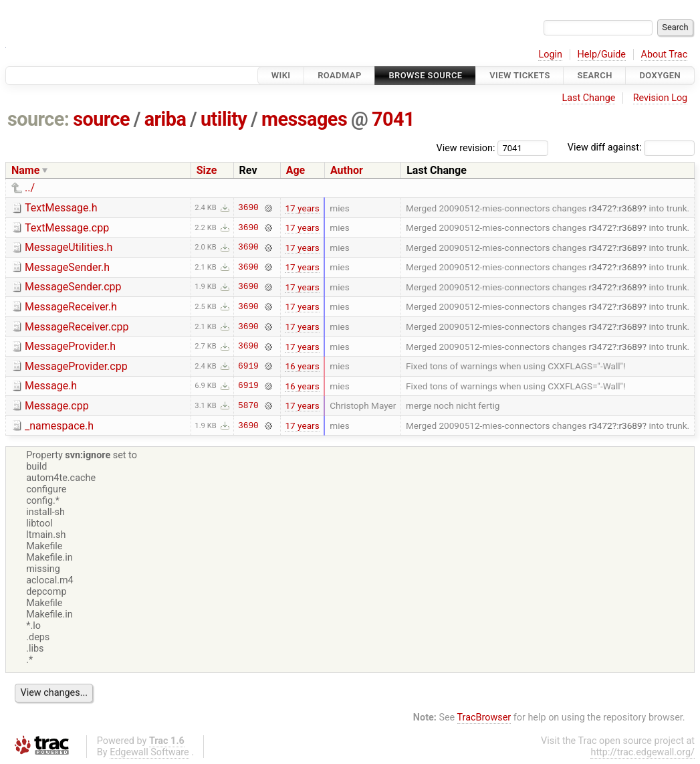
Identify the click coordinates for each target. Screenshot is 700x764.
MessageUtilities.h (69, 247)
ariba (165, 119)
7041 (393, 119)
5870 (248, 405)
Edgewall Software (149, 752)
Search (594, 75)
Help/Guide (602, 55)
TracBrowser (484, 718)
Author (347, 170)
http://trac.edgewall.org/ (643, 752)
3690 (248, 208)
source (101, 119)
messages (304, 119)
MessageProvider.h (70, 346)
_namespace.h (59, 426)
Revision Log (661, 98)
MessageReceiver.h (71, 307)
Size (207, 170)
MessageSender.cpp (73, 287)
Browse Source (425, 75)
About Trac (665, 55)
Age (296, 170)
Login (550, 55)
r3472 (601, 208)
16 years (302, 366)
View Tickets (519, 75)
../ (30, 188)
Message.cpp (57, 406)
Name (25, 170)
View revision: (466, 148)
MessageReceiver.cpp (77, 327)
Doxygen (660, 75)
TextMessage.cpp (67, 228)
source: (38, 119)
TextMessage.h (61, 208)
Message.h (51, 386)
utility (224, 119)
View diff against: (631, 148)
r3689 (630, 208)
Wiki (281, 75)
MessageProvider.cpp (76, 366)
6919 (248, 366)
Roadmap (340, 75)
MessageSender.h (67, 267)
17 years (302, 208)
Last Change (588, 98)
